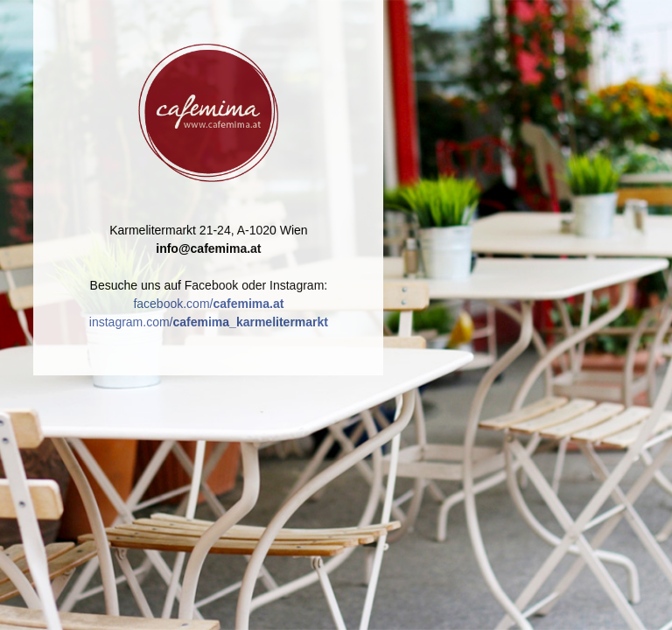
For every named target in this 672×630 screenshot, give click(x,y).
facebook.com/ (208, 304)
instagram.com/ (209, 322)
